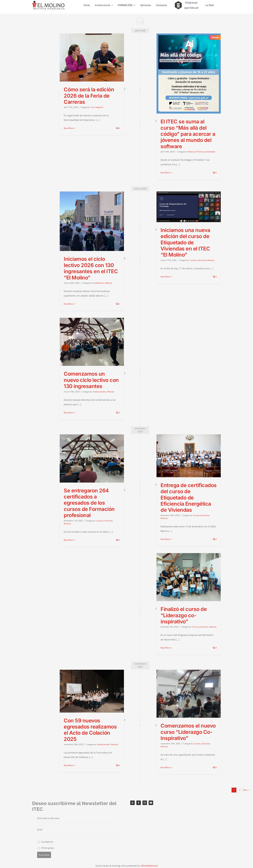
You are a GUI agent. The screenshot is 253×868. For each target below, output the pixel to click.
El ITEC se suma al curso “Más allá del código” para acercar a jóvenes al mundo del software (188, 134)
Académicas (99, 283)
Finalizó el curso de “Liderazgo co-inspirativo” (184, 615)
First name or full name (48, 818)
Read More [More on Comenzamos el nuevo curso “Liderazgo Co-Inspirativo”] (165, 767)
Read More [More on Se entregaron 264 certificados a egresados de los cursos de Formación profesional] (69, 540)
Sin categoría (97, 107)
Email (40, 830)
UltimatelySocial (149, 866)
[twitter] (132, 803)
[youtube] (151, 803)
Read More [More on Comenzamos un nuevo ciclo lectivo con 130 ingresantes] (69, 413)
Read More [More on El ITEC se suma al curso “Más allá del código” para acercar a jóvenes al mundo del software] (165, 173)
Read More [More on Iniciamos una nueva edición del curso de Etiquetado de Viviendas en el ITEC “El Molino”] (165, 277)
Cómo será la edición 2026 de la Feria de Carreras (89, 96)
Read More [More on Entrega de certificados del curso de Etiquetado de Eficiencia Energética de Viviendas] (165, 539)
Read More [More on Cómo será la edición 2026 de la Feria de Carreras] (69, 128)
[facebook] (139, 803)
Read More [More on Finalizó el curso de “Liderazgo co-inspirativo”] (165, 648)
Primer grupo (46, 848)
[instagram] (145, 803)
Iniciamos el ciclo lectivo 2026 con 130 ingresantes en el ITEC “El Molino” (91, 268)
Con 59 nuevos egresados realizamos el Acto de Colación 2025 (90, 730)
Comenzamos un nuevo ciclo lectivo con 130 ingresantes (91, 380)
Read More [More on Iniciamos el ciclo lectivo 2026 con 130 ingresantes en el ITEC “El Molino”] (69, 304)
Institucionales (100, 392)
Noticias (192, 152)
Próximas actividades (206, 152)
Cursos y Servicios (198, 260)
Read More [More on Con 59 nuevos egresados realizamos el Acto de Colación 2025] (69, 765)
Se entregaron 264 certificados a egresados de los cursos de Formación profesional (89, 503)
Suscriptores (46, 842)
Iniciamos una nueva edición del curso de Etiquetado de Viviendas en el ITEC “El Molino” (185, 242)
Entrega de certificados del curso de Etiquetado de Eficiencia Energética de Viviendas (189, 498)
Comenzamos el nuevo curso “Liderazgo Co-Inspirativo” (188, 732)
